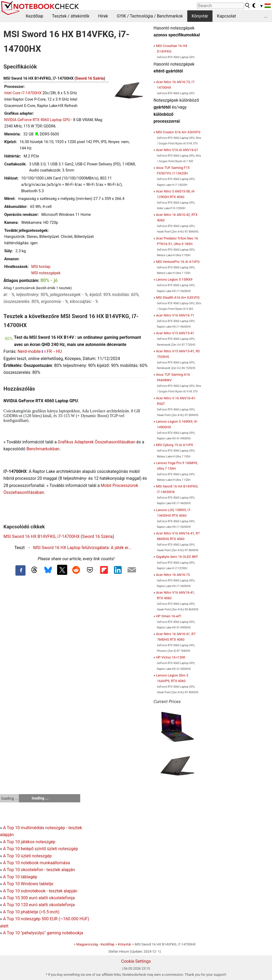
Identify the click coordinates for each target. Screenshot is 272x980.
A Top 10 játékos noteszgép (29, 842)
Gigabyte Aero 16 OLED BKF (177, 557)
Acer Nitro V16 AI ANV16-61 (177, 150)
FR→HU (54, 351)
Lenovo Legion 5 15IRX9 (174, 279)
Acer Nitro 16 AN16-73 (173, 575)
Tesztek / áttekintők (71, 16)
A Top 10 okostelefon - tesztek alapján (39, 870)
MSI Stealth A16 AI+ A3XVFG (178, 298)
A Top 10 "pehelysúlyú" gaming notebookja (43, 933)
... (266, 16)
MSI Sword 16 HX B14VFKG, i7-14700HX (42, 536)
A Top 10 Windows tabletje (28, 884)
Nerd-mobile (29, 351)
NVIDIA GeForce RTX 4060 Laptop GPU (37, 120)
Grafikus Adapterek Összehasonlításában (96, 442)
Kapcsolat (226, 16)
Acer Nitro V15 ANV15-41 (175, 333)
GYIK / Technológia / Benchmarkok (150, 16)
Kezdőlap (35, 16)
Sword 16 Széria (90, 78)
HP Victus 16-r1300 (171, 657)
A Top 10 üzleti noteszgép (27, 856)
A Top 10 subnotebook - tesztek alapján (40, 891)
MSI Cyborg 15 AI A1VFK (175, 445)
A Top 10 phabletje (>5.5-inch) (31, 912)
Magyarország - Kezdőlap (95, 944)
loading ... (9, 798)
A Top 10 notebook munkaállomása (36, 863)
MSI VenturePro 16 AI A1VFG (178, 262)
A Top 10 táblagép (20, 877)
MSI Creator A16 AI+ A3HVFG (178, 132)
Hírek (103, 16)
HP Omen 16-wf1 (169, 616)
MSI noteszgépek (46, 273)
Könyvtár (200, 16)
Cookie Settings (136, 961)
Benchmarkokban (43, 449)
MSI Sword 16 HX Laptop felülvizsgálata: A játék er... (82, 548)
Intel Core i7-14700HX (23, 93)
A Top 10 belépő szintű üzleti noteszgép (40, 849)
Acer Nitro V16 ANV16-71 (175, 315)
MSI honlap (41, 267)
